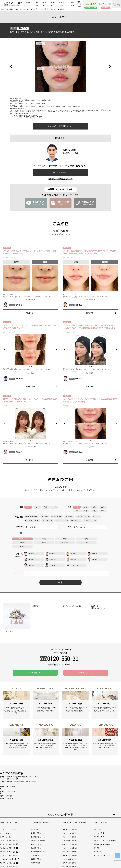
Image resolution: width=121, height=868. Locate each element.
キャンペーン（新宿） (70, 841)
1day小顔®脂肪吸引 (31, 517)
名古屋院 (65, 543)
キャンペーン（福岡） (70, 863)
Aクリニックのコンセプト (9, 837)
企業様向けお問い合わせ (102, 852)
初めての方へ (98, 837)
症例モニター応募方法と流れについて (60, 179)
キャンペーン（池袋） (70, 845)
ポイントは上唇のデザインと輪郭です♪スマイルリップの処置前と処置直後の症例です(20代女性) (90, 252)
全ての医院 (22, 539)
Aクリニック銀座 (6, 849)
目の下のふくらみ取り (32, 520)
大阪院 (86, 543)
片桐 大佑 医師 (23, 28)
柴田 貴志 (79, 305)
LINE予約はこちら (35, 675)
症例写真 (37, 4)
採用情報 (96, 856)
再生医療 (73, 4)
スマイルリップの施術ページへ (67, 126)
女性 (37, 507)
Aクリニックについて (9, 831)
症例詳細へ (41, 313)
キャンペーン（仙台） (70, 852)
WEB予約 (34, 837)
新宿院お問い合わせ (38, 845)
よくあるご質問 (99, 841)
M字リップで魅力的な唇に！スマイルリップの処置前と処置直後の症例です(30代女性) (30, 400)
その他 (54, 507)
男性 (46, 507)
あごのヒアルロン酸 (90, 520)
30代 (103, 507)
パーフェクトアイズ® (83, 517)
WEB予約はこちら (86, 675)
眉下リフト (96, 517)
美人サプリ (97, 860)
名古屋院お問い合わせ (39, 860)
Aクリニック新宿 (6, 852)
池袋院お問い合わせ (38, 849)
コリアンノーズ (47, 520)
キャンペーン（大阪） (70, 860)
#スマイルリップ (9, 258)
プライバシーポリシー (101, 863)
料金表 (45, 4)
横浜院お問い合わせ (38, 852)
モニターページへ (60, 172)
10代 (85, 507)
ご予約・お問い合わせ (40, 831)
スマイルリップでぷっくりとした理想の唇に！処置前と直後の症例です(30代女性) (30, 327)
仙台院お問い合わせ (38, 856)
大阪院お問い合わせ (38, 863)
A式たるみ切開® (57, 517)
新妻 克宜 (79, 379)
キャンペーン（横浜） (70, 849)
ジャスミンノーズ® (61, 520)
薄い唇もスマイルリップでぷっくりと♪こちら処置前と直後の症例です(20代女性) (30, 252)
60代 (94, 511)
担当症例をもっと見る (71, 153)
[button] (11, 66)
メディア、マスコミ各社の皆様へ (105, 849)
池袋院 (86, 539)
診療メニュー (29, 4)
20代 (94, 507)
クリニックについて (63, 4)
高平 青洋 (19, 305)
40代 (77, 511)
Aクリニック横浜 (6, 860)
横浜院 (22, 543)
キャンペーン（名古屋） (71, 856)
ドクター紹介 (52, 4)
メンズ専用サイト (100, 845)
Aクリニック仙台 (6, 863)
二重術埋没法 (69, 517)
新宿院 (65, 539)
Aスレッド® (45, 517)
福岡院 (22, 546)
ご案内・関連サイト (102, 831)
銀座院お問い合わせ (38, 841)
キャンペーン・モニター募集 (74, 831)
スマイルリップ (76, 520)
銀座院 (44, 539)
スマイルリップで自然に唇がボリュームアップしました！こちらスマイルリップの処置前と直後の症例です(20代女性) (90, 327)
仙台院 (44, 543)
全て (28, 507)
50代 (85, 511)
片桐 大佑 (19, 452)
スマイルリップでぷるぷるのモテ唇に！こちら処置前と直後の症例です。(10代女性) (90, 400)
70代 (103, 511)
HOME (2, 9)
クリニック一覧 (5, 845)
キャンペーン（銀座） (70, 837)
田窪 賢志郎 (20, 379)
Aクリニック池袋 (6, 856)
